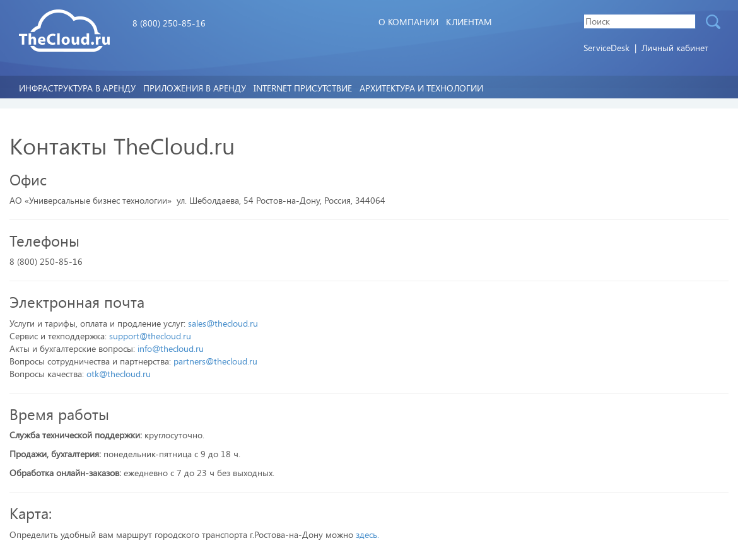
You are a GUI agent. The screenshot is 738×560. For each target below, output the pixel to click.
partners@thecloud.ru (215, 361)
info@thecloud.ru (171, 348)
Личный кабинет (675, 48)
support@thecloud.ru (150, 336)
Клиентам (469, 22)
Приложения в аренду (195, 88)
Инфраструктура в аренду (77, 88)
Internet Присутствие (303, 88)
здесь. (367, 534)
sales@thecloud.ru (223, 323)
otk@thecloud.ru (119, 374)
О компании (408, 22)
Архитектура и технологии (421, 88)
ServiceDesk (608, 48)
